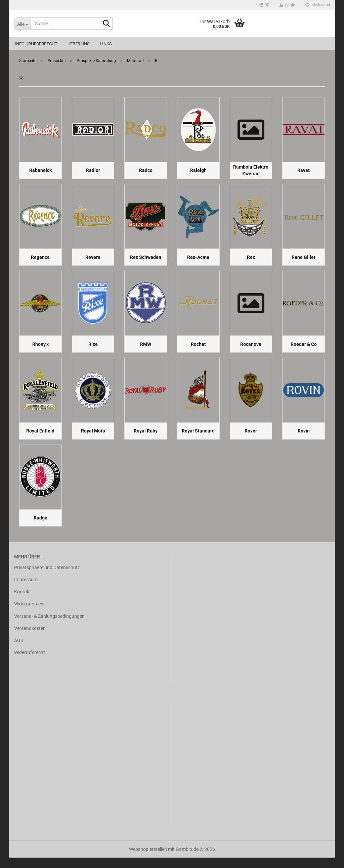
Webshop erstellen (148, 860)
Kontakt (23, 602)
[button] (264, 5)
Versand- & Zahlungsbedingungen (49, 627)
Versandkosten (30, 639)
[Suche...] (22, 24)
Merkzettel (318, 5)
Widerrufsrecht (30, 614)
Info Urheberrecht (36, 44)
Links (106, 44)
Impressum (26, 590)
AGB (19, 651)
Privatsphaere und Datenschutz (47, 578)
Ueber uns (79, 44)
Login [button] (287, 5)
